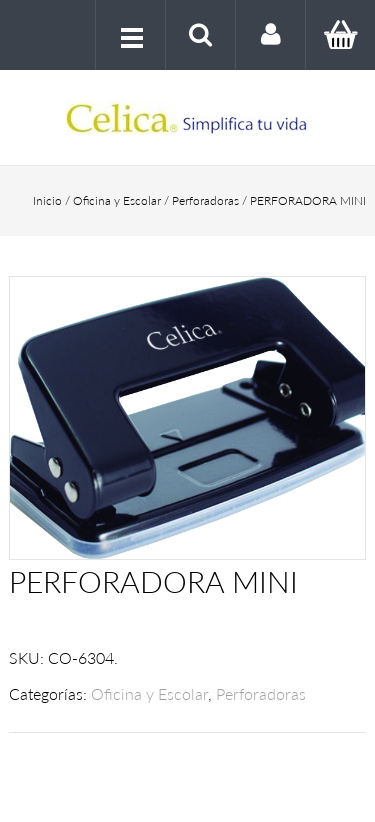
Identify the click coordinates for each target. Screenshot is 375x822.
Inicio (47, 200)
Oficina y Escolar (117, 200)
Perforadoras (205, 200)
